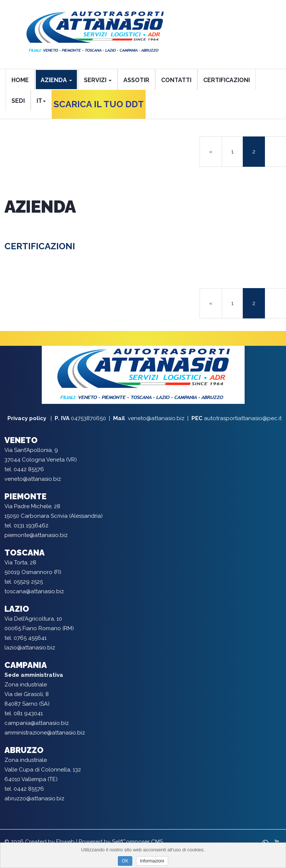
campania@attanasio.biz (37, 723)
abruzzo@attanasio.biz (34, 798)
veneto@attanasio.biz (156, 418)
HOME (20, 80)
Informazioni (152, 861)
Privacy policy (28, 418)
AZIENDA (56, 80)
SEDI (18, 101)
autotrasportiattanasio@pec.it (243, 418)
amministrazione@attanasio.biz (45, 733)
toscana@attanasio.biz (34, 591)
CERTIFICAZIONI (227, 80)
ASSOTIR (136, 80)
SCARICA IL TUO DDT (99, 104)
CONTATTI (176, 80)
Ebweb (65, 842)
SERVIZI (98, 80)
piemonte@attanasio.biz (36, 535)
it (41, 101)
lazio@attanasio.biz (30, 648)
